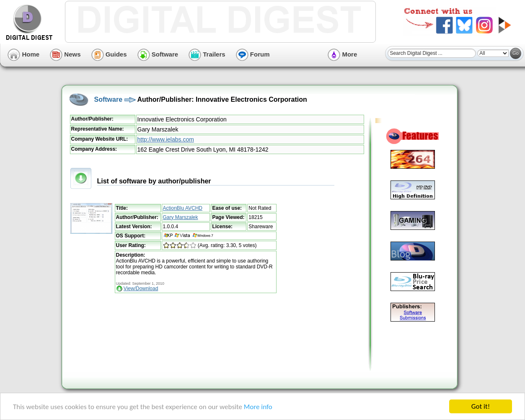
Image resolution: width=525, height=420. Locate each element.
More (342, 54)
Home (23, 54)
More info (258, 407)
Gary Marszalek (181, 217)
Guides (109, 54)
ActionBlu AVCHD (183, 208)
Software (158, 54)
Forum (253, 54)
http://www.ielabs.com (166, 139)
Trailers (207, 54)
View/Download (141, 289)
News (65, 54)
